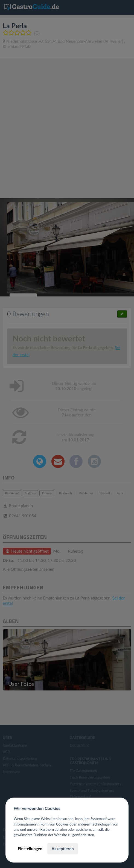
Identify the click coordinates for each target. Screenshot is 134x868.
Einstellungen (30, 849)
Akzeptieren (62, 849)
